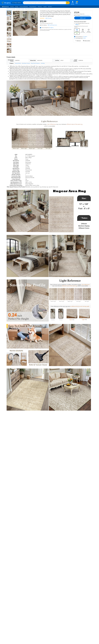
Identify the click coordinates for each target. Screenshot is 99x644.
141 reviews (49, 18)
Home (8, 9)
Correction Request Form (14, 574)
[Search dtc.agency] (44, 3)
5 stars (23, 583)
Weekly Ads (65, 610)
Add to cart (83, 18)
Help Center (48, 610)
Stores (22, 619)
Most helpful (30, 598)
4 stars (23, 585)
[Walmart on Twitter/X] (83, 624)
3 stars (23, 586)
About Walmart (4, 617)
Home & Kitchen (12, 9)
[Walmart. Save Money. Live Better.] (6, 3)
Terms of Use (63, 617)
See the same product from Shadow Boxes (84, 530)
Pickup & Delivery (33, 7)
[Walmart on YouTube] (86, 624)
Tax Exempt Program (45, 626)
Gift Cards (23, 624)
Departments (5, 7)
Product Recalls (44, 624)
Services (12, 7)
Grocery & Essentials (24, 7)
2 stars (23, 588)
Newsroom (3, 621)
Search (90, 598)
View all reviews (11, 593)
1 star (24, 589)
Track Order (57, 610)
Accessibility (43, 622)
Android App (83, 619)
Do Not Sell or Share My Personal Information (76, 630)
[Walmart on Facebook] (81, 624)
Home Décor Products (20, 9)
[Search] (68, 3)
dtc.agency (51, 28)
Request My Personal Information (67, 622)
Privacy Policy (63, 619)
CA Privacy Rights (64, 621)
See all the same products (87, 565)
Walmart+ (23, 622)
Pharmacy (40, 7)
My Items (50, 7)
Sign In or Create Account (37, 610)
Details (84, 38)
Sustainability (4, 624)
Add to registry (87, 41)
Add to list (78, 41)
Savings (17, 7)
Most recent (14, 598)
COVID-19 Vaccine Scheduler (47, 617)
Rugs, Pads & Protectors (30, 9)
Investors (3, 622)
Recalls (42, 621)
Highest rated (22, 598)
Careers (45, 7)
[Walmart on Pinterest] (88, 624)
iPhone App (82, 617)
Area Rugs (43, 63)
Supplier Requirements (6, 626)
